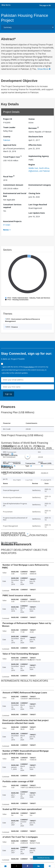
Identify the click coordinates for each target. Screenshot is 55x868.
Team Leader (9, 127)
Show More (44, 69)
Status (32, 119)
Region (32, 165)
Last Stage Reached (38, 205)
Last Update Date (37, 213)
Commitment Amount (13, 185)
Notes (6, 230)
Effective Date (35, 145)
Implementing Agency (39, 156)
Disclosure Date (36, 137)
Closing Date (34, 193)
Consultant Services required (12, 206)
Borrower (33, 128)
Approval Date (10, 145)
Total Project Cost (12, 157)
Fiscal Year (9, 176)
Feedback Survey (44, 858)
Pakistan (7, 140)
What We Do (6, 5)
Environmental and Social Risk (15, 195)
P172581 (7, 225)
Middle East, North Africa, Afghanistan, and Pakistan (39, 170)
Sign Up (9, 394)
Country (7, 137)
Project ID (8, 119)
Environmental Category (40, 185)
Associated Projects (12, 221)
